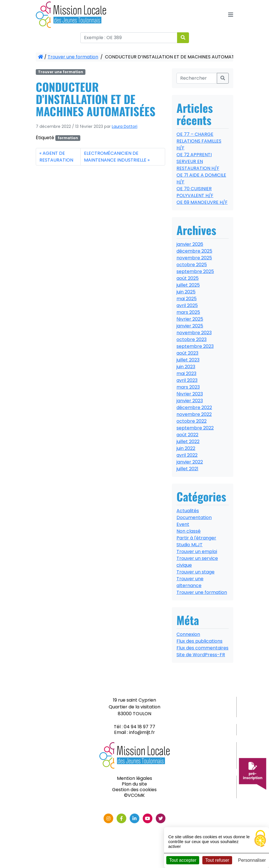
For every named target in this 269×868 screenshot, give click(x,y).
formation (68, 138)
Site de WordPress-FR (201, 655)
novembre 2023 (194, 333)
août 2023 (187, 353)
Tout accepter (183, 860)
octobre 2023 (192, 339)
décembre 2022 (194, 407)
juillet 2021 (187, 469)
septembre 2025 (195, 271)
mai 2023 (186, 373)
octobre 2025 (192, 265)
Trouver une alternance (190, 582)
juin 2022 (186, 448)
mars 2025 (188, 312)
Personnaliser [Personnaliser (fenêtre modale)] (252, 860)
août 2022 (187, 435)
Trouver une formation (73, 57)
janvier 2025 (190, 326)
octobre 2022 (192, 421)
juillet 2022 (188, 442)
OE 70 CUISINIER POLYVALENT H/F (195, 192)
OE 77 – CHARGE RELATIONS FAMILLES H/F (199, 141)
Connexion (188, 634)
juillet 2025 (188, 285)
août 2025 (188, 278)
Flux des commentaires (202, 648)
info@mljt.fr (142, 732)
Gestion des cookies (134, 790)
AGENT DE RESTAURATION (56, 157)
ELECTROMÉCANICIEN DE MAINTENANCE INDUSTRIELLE (115, 157)
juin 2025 (186, 292)
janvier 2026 (190, 244)
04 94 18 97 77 (139, 727)
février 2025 (190, 319)
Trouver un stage (196, 572)
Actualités (188, 511)
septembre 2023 (195, 346)
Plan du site (134, 784)
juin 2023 (186, 367)
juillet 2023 (188, 360)
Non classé (189, 531)
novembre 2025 (194, 258)
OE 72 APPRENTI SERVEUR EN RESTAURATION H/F (198, 161)
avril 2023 (187, 380)
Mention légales (134, 778)
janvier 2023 (190, 401)
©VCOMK (134, 795)
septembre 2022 (195, 428)
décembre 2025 (194, 251)
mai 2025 (187, 299)
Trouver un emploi (197, 552)
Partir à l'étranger (196, 538)
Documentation (194, 517)
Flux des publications (199, 641)
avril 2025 (187, 305)
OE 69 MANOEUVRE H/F (202, 202)
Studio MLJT (190, 545)
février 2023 (190, 394)
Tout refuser (217, 860)
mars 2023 (188, 387)
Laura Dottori (125, 126)
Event (183, 524)
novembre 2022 (194, 414)
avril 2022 (187, 455)
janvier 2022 (190, 462)
